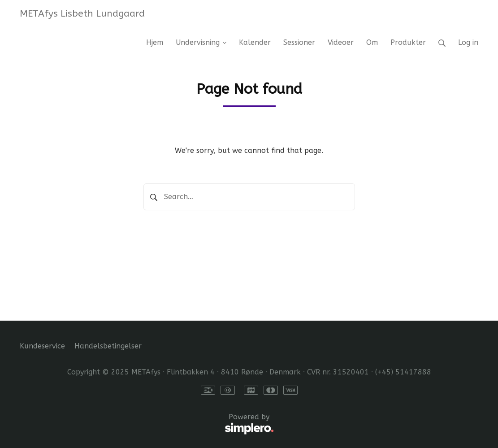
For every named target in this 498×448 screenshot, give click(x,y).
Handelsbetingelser (108, 346)
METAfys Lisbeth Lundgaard (82, 13)
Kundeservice (42, 346)
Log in (468, 42)
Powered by (147, 424)
